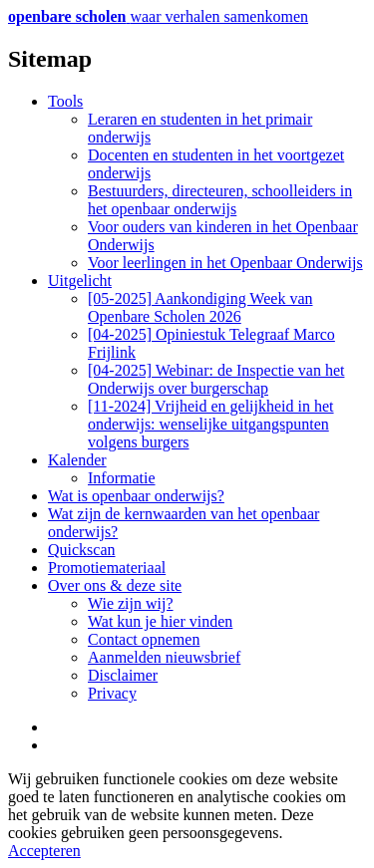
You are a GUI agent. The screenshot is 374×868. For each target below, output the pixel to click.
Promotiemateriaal (107, 568)
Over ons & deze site (115, 585)
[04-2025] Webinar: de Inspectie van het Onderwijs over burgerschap (216, 379)
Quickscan (82, 550)
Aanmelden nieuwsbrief (164, 657)
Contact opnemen (144, 639)
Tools (65, 101)
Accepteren (44, 851)
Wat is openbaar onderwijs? (136, 496)
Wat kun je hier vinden (160, 621)
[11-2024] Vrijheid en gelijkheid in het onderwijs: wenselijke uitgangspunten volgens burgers (211, 424)
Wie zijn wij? (131, 603)
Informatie (122, 478)
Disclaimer (123, 675)
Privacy (112, 693)
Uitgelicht (80, 281)
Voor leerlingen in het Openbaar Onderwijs (225, 263)
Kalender (77, 460)
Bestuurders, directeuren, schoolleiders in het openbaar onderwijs (220, 200)
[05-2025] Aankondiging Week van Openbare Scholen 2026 (200, 307)
